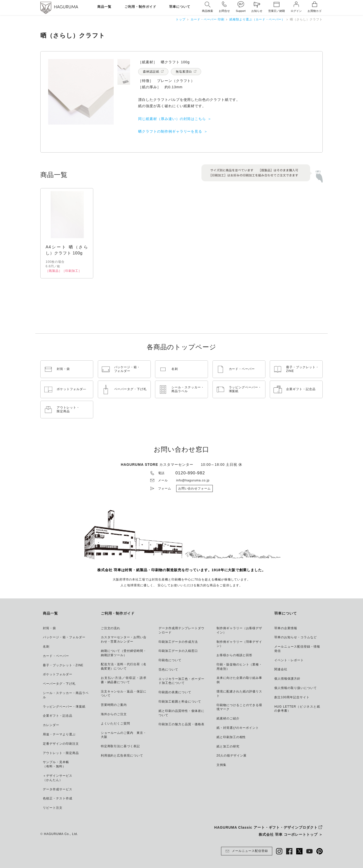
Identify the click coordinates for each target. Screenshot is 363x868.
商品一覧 (104, 7)
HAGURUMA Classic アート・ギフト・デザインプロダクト (266, 827)
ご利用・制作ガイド (140, 7)
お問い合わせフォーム (195, 488)
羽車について (180, 7)
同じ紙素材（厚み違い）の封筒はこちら (172, 119)
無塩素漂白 (184, 72)
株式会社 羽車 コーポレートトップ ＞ (291, 834)
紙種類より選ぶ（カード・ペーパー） (257, 19)
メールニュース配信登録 (247, 851)
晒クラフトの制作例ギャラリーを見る (170, 131)
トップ (181, 19)
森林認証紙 (151, 72)
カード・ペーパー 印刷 (207, 19)
